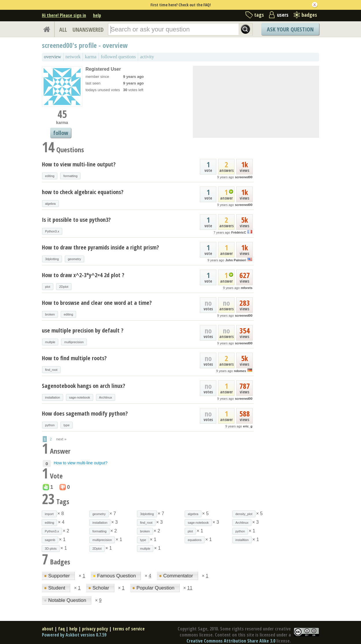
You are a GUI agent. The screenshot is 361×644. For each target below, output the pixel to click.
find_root (51, 370)
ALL (63, 30)
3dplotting (52, 259)
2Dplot (64, 287)
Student (55, 588)
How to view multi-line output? (79, 164)
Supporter (57, 576)
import (49, 514)
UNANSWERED (88, 30)
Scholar (99, 588)
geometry (75, 259)
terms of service (129, 629)
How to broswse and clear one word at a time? (97, 303)
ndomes (240, 371)
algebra (50, 204)
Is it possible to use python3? (76, 220)
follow (61, 133)
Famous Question (115, 576)
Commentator (177, 576)
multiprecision (74, 342)
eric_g (248, 426)
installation (53, 397)
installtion (242, 540)
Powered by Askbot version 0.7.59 (74, 635)
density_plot (244, 514)
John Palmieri (236, 260)
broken (50, 314)
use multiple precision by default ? (83, 330)
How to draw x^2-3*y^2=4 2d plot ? (83, 275)
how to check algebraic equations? (83, 192)
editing (50, 176)
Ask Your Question (290, 29)
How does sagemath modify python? (85, 413)
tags (259, 15)
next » (61, 439)
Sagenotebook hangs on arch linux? (83, 386)
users (283, 15)
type (67, 425)
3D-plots (51, 549)
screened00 (244, 177)
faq (61, 629)
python (50, 425)
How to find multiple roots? (74, 358)
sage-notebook (80, 397)
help (97, 15)
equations (195, 540)
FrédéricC (239, 232)
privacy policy (95, 629)
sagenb (50, 540)
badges (309, 15)
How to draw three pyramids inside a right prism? (100, 247)
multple (50, 342)
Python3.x (52, 231)
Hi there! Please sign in (64, 15)
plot (48, 287)
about (48, 629)
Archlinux (106, 397)
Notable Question (66, 600)
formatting (70, 176)
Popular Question (154, 588)
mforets (247, 288)
